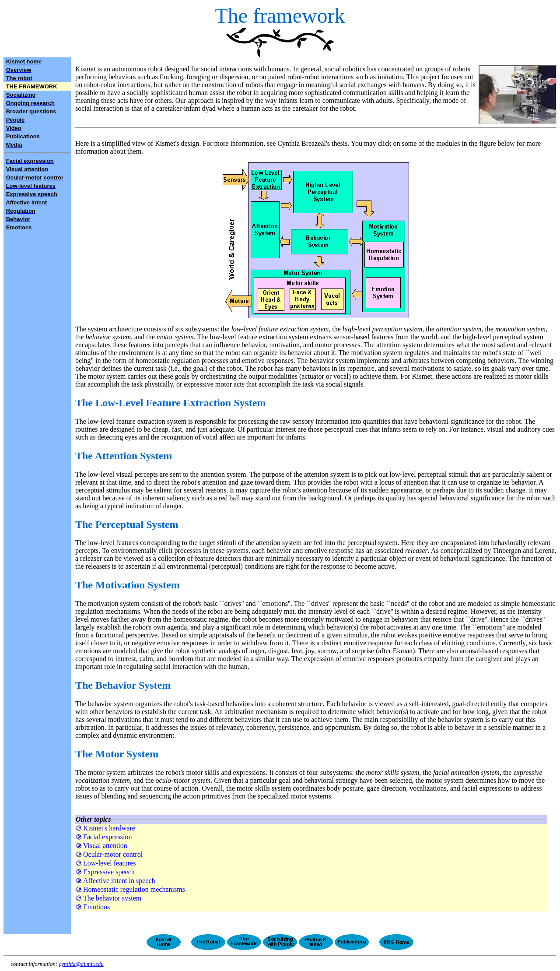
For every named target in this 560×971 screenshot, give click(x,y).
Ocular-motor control (113, 854)
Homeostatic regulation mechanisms (134, 889)
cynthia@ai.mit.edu (81, 964)
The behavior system (112, 898)
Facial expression (108, 837)
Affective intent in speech (119, 881)
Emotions (96, 907)
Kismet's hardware (109, 828)
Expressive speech (109, 872)
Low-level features (109, 863)
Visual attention (105, 846)
